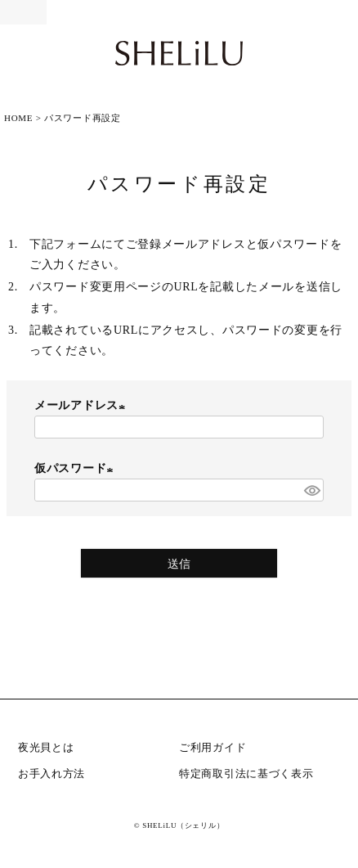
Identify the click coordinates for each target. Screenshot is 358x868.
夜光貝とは (46, 747)
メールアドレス (82, 405)
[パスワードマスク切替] (311, 490)
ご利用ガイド (213, 747)
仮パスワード (76, 468)
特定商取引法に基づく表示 (246, 774)
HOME (18, 118)
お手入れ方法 (51, 774)
